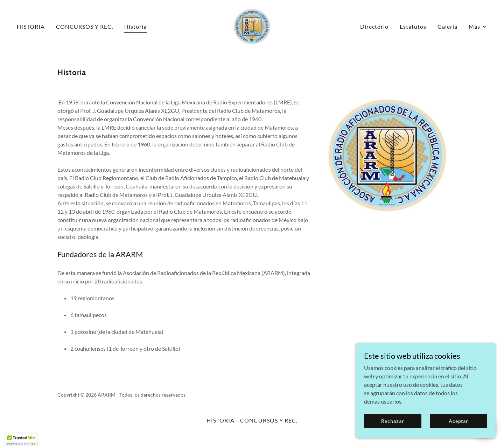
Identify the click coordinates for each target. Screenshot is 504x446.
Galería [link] (447, 26)
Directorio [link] (374, 26)
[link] (252, 26)
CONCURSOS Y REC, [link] (85, 26)
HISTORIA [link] (31, 26)
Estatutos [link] (413, 26)
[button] (478, 27)
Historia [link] (135, 26)
